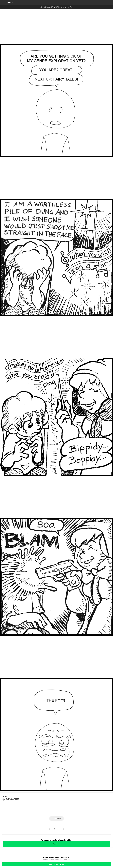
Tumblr (65, 811)
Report (56, 829)
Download (56, 844)
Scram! (10, 3)
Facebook (48, 811)
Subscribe (57, 818)
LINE (40, 811)
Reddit (73, 811)
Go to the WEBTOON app (56, 864)
